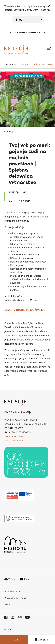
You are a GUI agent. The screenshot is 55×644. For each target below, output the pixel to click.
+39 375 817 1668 (14, 436)
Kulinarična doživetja (44, 64)
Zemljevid (41, 640)
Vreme (10, 579)
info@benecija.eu (14, 440)
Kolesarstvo (25, 64)
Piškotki (8, 604)
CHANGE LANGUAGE (27, 33)
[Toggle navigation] (49, 48)
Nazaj (9, 131)
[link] (26, 462)
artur (8, 629)
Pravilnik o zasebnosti (16, 598)
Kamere (26, 579)
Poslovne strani (12, 591)
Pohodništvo (10, 64)
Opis (14, 640)
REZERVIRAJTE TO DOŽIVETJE (25, 310)
